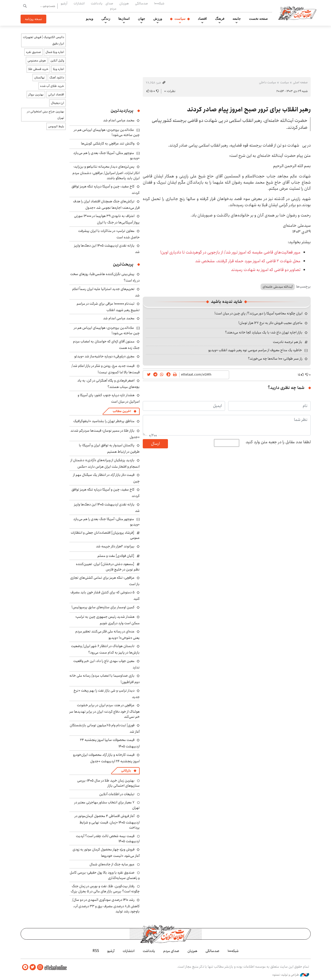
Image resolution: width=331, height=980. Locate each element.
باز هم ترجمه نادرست (288, 342)
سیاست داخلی (267, 82)
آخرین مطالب (122, 411)
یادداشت (97, 3)
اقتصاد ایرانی (56, 94)
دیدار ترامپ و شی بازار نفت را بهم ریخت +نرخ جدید (107, 694)
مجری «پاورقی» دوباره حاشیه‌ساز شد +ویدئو (104, 356)
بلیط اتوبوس (56, 126)
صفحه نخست (258, 19)
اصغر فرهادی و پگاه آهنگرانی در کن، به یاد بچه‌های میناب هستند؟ (109, 384)
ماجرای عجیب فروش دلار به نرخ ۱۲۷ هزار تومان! (270, 323)
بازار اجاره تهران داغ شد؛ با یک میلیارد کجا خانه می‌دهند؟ (264, 332)
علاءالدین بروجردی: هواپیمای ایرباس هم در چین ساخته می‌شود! (107, 132)
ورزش (158, 19)
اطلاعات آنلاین (298, 13)
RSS (96, 951)
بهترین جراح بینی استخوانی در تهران (46, 115)
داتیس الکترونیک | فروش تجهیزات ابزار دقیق (43, 40)
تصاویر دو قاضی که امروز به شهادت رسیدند (266, 270)
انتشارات (79, 3)
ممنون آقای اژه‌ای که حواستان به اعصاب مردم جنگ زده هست (106, 345)
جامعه (237, 19)
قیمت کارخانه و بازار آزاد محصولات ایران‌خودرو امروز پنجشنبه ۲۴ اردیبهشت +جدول (106, 758)
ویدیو (90, 19)
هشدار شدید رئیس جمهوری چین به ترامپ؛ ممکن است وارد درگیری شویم (108, 620)
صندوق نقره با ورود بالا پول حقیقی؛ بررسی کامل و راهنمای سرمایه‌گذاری (105, 875)
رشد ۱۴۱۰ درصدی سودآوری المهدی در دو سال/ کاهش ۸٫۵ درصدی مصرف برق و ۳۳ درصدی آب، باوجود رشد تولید (106, 906)
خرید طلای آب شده (52, 86)
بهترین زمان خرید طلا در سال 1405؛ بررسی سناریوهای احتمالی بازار (108, 783)
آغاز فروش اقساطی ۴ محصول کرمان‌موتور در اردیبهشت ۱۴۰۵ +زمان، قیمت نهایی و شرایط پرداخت (107, 822)
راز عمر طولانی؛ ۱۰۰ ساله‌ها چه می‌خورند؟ (275, 359)
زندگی (106, 19)
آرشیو (64, 3)
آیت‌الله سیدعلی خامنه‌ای (278, 287)
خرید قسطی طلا (38, 69)
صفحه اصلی (300, 82)
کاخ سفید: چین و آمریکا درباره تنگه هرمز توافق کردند (106, 493)
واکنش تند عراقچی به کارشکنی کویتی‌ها (108, 143)
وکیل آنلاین (57, 61)
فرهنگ (220, 19)
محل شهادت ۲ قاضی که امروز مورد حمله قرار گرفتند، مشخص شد (248, 261)
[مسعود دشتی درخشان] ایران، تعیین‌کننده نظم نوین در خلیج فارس (108, 567)
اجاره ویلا (59, 69)
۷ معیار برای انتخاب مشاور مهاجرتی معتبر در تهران (107, 805)
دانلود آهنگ (57, 78)
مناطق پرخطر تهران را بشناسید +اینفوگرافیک (104, 421)
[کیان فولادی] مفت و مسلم (116, 556)
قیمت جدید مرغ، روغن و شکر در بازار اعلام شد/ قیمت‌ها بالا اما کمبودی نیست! (106, 369)
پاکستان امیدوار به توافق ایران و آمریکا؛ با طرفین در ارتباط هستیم (109, 448)
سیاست (180, 19)
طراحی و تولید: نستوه (291, 975)
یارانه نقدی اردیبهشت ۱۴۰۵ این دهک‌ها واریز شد (107, 249)
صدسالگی (141, 3)
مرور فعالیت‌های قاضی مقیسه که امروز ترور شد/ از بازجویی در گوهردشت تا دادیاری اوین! (230, 252)
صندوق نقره (33, 52)
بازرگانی (126, 771)
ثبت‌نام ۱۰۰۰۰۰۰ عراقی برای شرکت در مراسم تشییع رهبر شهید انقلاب (108, 307)
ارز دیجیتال (57, 103)
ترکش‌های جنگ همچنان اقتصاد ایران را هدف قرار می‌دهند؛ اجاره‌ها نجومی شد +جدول (106, 205)
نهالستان (39, 78)
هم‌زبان (124, 3)
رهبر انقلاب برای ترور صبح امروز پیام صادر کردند (249, 110)
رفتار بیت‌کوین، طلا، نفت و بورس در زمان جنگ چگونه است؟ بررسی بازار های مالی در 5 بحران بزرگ (105, 889)
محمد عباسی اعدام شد (119, 120)
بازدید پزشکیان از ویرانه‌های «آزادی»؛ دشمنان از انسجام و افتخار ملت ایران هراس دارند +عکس (105, 463)
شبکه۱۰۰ (159, 3)
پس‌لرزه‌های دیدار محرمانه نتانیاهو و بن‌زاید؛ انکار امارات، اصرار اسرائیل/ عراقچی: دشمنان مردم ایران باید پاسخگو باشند (106, 172)
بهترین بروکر (36, 94)
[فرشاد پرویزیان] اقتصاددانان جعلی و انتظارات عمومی (105, 535)
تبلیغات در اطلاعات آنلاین (117, 794)
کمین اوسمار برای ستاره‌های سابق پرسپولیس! (103, 607)
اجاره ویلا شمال (55, 52)
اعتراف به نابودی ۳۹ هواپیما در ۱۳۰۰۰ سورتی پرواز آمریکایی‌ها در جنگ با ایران (107, 219)
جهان (141, 19)
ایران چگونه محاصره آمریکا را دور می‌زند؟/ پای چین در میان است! (258, 313)
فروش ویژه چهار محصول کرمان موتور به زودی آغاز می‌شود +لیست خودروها (106, 853)
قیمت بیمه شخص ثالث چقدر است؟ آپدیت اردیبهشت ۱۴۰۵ (108, 839)
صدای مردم (111, 6)
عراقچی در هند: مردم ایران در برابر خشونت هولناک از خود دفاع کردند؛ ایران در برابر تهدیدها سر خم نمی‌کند (105, 711)
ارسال (155, 444)
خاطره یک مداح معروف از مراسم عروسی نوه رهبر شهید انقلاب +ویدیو (255, 350)
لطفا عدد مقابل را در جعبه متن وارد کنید (278, 442)
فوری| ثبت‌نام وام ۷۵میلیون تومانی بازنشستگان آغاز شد (105, 728)
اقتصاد (202, 19)
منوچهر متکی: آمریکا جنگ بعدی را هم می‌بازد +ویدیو (106, 156)
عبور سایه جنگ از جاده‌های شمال (112, 864)
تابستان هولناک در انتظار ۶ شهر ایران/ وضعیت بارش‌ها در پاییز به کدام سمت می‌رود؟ (105, 649)
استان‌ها (124, 19)
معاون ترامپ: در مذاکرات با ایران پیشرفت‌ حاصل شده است (109, 234)
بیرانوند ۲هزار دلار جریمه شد (115, 546)
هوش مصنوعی (37, 61)
